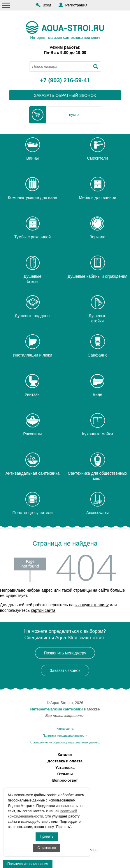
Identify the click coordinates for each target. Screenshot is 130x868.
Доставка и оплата (65, 761)
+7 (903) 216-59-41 (65, 81)
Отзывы (65, 774)
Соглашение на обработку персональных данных (65, 742)
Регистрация (76, 5)
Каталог (65, 755)
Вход (47, 5)
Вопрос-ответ (65, 780)
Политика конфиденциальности (65, 736)
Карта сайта (65, 729)
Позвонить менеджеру (65, 653)
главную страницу (92, 605)
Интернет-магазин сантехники (57, 709)
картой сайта (43, 610)
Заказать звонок (65, 670)
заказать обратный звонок (65, 95)
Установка (65, 767)
